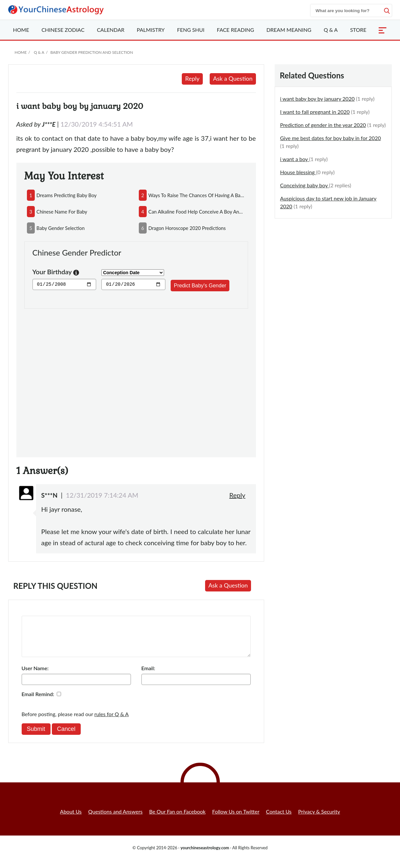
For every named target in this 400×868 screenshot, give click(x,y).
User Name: (35, 676)
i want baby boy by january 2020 (317, 99)
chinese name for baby (62, 212)
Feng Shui (191, 30)
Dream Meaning (289, 30)
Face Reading (235, 30)
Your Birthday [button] (56, 272)
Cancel (66, 737)
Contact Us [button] (279, 819)
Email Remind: (38, 702)
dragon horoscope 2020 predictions (187, 228)
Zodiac (63, 30)
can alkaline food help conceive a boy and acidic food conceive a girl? (197, 212)
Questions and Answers (116, 819)
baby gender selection (61, 228)
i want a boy (295, 159)
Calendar (111, 30)
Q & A (331, 30)
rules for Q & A (112, 722)
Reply (192, 78)
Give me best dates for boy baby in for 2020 (331, 138)
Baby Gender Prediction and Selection (92, 52)
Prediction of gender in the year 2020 (323, 125)
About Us (71, 819)
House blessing (298, 172)
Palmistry (151, 30)
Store (358, 30)
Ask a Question (233, 78)
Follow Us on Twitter (236, 819)
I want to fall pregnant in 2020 (315, 112)
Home (21, 30)
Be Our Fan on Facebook (178, 819)
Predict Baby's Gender (200, 286)
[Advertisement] (136, 379)
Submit (36, 737)
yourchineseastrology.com (205, 856)
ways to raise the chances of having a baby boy (197, 195)
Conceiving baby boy (305, 185)
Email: (148, 676)
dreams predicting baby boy (66, 195)
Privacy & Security (319, 819)
